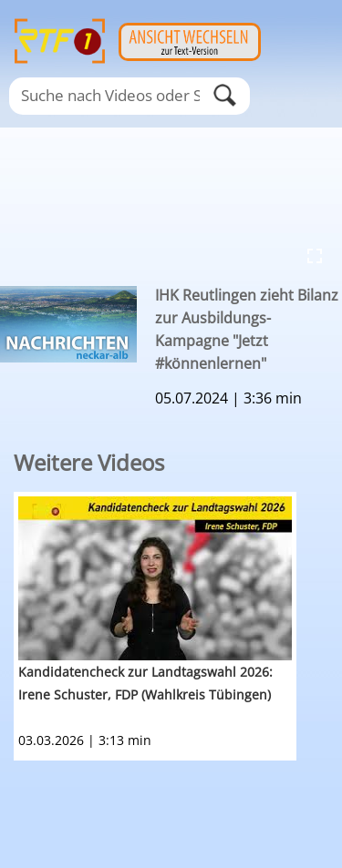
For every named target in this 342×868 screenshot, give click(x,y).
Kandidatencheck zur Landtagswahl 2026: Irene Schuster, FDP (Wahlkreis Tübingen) (145, 683)
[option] (178, 626)
